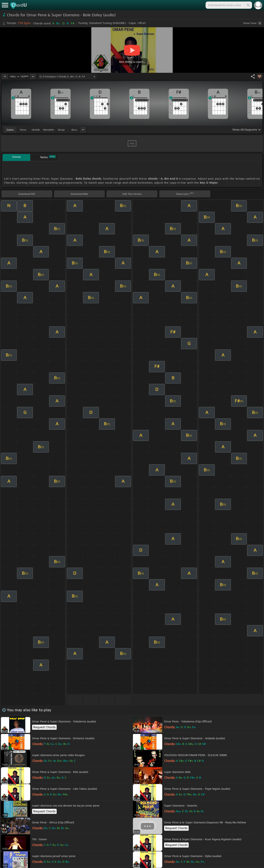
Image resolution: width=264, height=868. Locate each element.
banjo (61, 130)
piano (23, 130)
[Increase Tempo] (33, 76)
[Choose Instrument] (83, 130)
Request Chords (44, 727)
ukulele (36, 130)
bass (74, 130)
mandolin (49, 130)
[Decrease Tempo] (5, 76)
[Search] (248, 5)
